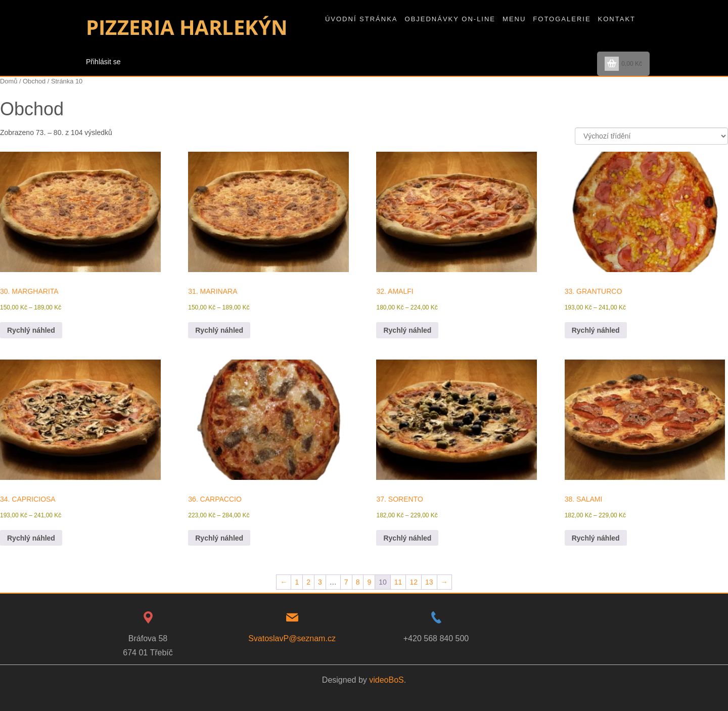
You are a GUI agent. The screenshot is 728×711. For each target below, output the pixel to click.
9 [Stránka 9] (369, 582)
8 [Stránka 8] (358, 582)
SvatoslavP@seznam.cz (292, 638)
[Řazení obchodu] (651, 136)
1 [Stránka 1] (297, 582)
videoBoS (386, 680)
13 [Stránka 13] (429, 582)
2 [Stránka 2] (308, 582)
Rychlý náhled (31, 330)
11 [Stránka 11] (398, 582)
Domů (9, 81)
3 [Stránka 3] (320, 582)
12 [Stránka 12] (414, 582)
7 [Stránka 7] (346, 582)
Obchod (34, 81)
